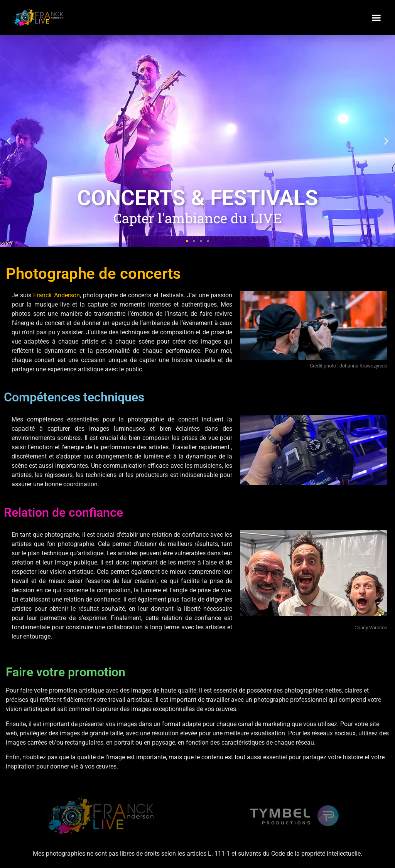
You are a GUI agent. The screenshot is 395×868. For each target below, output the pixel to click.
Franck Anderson (56, 295)
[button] (376, 17)
